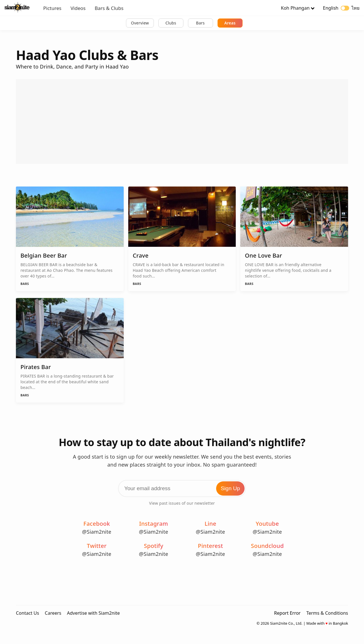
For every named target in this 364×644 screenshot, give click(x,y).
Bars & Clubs (109, 8)
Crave (141, 255)
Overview (140, 23)
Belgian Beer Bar (44, 255)
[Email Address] (182, 488)
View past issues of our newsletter (182, 503)
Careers (53, 613)
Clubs (171, 23)
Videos (78, 8)
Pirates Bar (36, 367)
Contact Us (27, 613)
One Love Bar (263, 255)
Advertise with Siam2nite (93, 613)
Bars (200, 23)
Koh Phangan (295, 8)
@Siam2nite (97, 532)
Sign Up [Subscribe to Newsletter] (230, 488)
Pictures (52, 8)
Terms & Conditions (327, 613)
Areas (230, 23)
